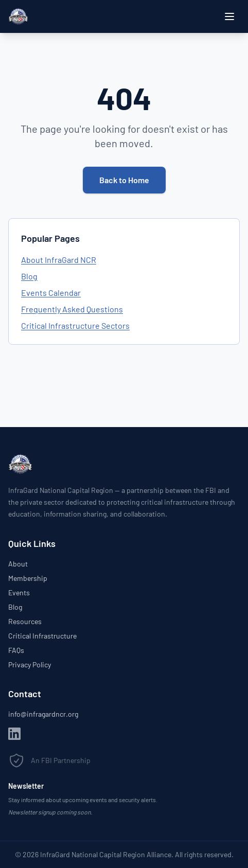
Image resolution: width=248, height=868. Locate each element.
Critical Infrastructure (42, 636)
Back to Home (124, 180)
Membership (28, 578)
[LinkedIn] (14, 734)
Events (19, 592)
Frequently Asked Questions (72, 309)
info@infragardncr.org (43, 714)
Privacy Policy (30, 665)
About (18, 564)
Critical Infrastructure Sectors (75, 325)
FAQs (16, 650)
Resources (25, 621)
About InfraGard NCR (59, 260)
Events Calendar (51, 293)
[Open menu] (229, 16)
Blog (29, 276)
